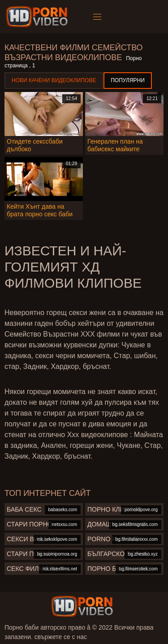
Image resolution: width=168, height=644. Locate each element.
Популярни (128, 80)
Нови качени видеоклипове (54, 80)
